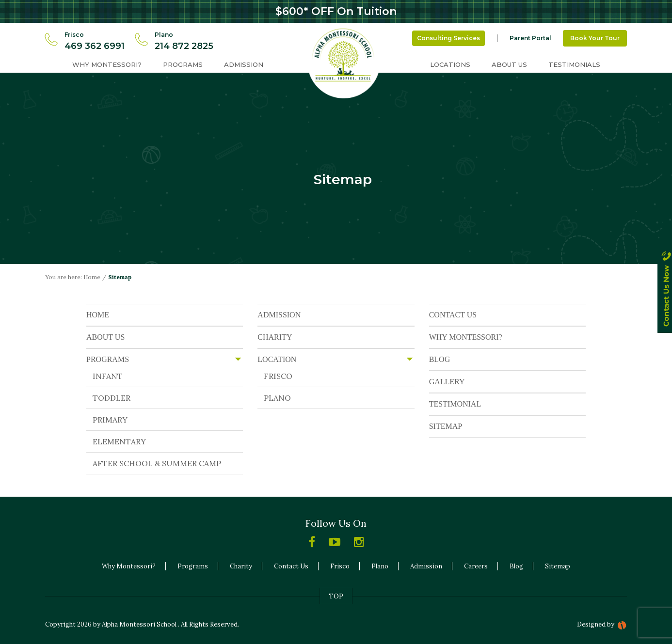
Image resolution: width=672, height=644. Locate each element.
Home (92, 277)
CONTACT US (453, 315)
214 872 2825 (184, 46)
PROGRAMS (108, 359)
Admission (244, 64)
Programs (183, 64)
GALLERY (447, 382)
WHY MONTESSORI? (466, 337)
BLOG (440, 359)
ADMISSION (279, 315)
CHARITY (275, 337)
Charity (241, 566)
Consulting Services (448, 38)
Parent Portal (530, 38)
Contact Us (291, 566)
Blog (516, 566)
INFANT (108, 376)
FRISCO (278, 376)
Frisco (340, 566)
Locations (450, 64)
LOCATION (277, 359)
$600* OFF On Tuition (336, 11)
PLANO (277, 398)
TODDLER (112, 398)
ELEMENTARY (119, 441)
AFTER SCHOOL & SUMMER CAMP (157, 463)
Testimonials (574, 64)
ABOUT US (105, 337)
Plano (380, 566)
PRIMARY (110, 420)
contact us (665, 298)
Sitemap (558, 566)
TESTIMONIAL (455, 404)
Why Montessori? (107, 64)
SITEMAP (446, 426)
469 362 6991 (95, 46)
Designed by (596, 624)
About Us (509, 64)
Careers (476, 566)
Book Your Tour (595, 38)
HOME (98, 315)
